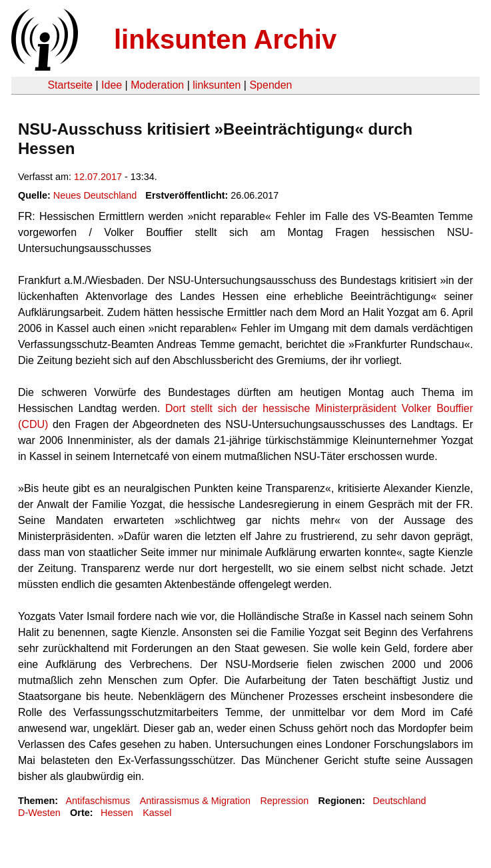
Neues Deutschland (95, 195)
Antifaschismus (98, 801)
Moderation (157, 85)
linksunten (217, 85)
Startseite (70, 85)
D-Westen (39, 813)
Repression (284, 801)
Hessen (117, 813)
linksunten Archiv (225, 39)
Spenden (270, 85)
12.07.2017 (98, 177)
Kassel (157, 813)
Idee (112, 85)
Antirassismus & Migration (195, 801)
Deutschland (399, 801)
